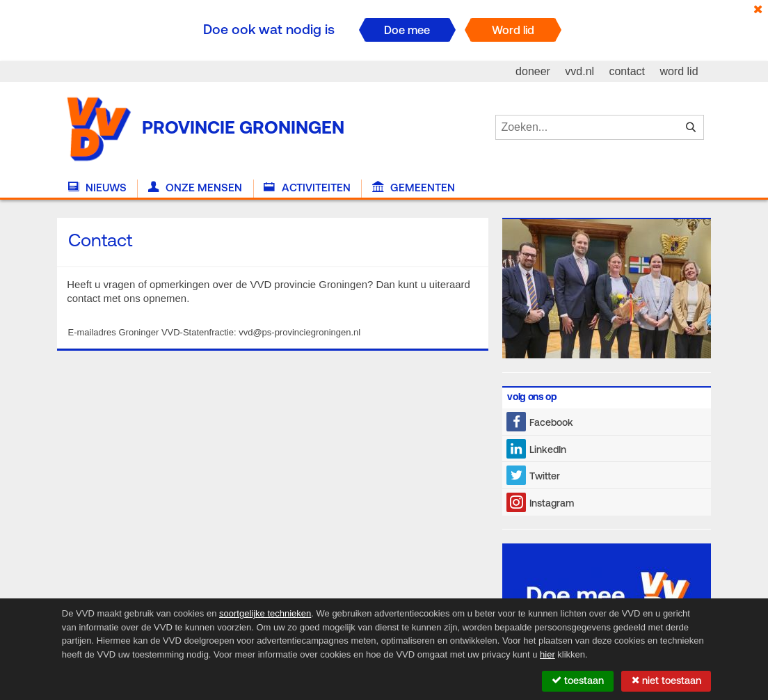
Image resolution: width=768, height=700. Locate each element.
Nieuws (97, 188)
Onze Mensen (195, 188)
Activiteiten (307, 188)
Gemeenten (414, 188)
